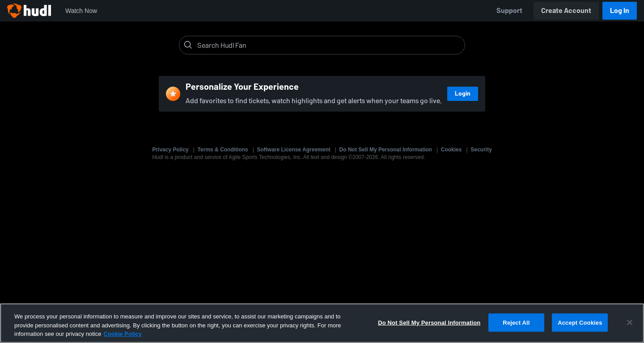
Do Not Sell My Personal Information (386, 150)
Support (509, 10)
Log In (620, 10)
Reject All (516, 322)
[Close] (630, 322)
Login (463, 94)
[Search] (329, 45)
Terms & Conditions (223, 150)
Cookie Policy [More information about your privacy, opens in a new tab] (122, 334)
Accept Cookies (580, 322)
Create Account (566, 10)
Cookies (451, 150)
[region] (322, 323)
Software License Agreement (294, 150)
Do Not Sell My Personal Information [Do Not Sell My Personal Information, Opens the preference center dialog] (429, 322)
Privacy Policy (170, 150)
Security (481, 150)
